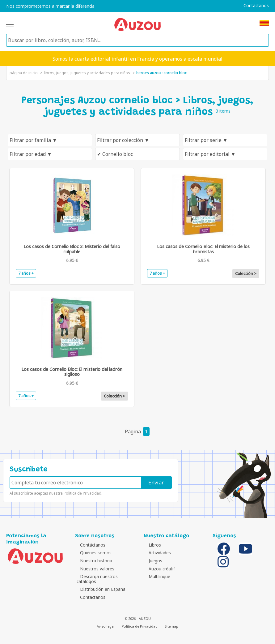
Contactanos (89, 597)
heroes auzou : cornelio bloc (161, 73)
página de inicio (24, 73)
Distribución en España (99, 589)
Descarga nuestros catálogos (95, 579)
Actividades (156, 553)
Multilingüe (156, 576)
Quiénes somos (92, 553)
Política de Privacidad (82, 493)
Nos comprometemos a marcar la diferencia (50, 6)
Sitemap (171, 626)
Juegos (152, 561)
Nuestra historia (93, 561)
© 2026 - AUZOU (138, 618)
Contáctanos (256, 6)
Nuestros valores (94, 569)
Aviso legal (106, 626)
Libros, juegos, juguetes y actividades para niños (87, 73)
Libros (151, 545)
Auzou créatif (158, 569)
